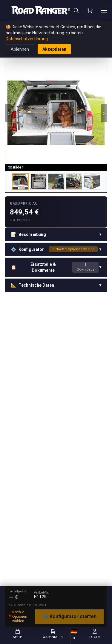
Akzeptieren (54, 49)
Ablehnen (20, 49)
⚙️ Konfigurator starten (69, 616)
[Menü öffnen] (104, 10)
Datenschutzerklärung (27, 39)
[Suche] (76, 10)
